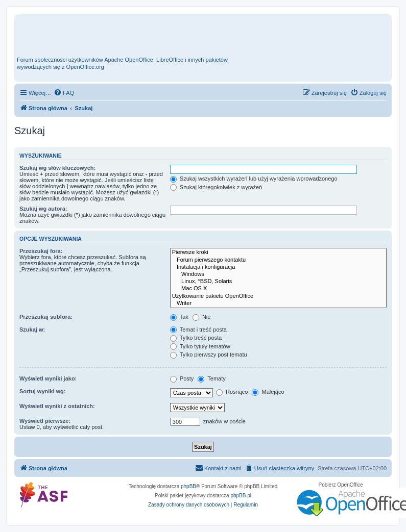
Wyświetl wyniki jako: (48, 378)
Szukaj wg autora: (43, 209)
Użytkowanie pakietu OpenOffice (278, 296)
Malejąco (268, 392)
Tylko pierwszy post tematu (209, 354)
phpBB (188, 486)
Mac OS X (278, 289)
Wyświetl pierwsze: (45, 421)
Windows (278, 274)
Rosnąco (232, 392)
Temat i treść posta (198, 330)
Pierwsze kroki (278, 252)
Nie (202, 317)
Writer (278, 303)
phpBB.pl (241, 496)
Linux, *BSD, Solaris (278, 282)
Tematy (211, 378)
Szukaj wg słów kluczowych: (57, 168)
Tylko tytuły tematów (200, 346)
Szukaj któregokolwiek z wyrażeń (216, 187)
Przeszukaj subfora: (46, 317)
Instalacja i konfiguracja (278, 267)
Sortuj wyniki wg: (42, 391)
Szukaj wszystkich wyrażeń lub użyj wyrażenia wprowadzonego (254, 179)
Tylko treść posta (196, 338)
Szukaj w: (32, 330)
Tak (179, 317)
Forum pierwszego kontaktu (278, 260)
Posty (182, 378)
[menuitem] (64, 93)
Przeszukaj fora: (41, 251)
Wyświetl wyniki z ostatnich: (57, 406)
